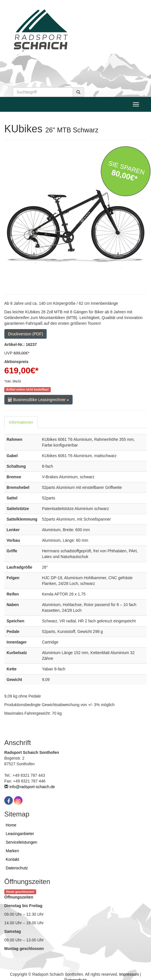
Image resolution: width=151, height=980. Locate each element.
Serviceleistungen (22, 842)
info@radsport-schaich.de (32, 787)
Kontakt (12, 859)
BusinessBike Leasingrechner (38, 400)
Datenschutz (17, 868)
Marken (12, 851)
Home (11, 825)
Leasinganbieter (20, 834)
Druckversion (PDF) (25, 334)
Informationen (21, 422)
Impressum (129, 974)
